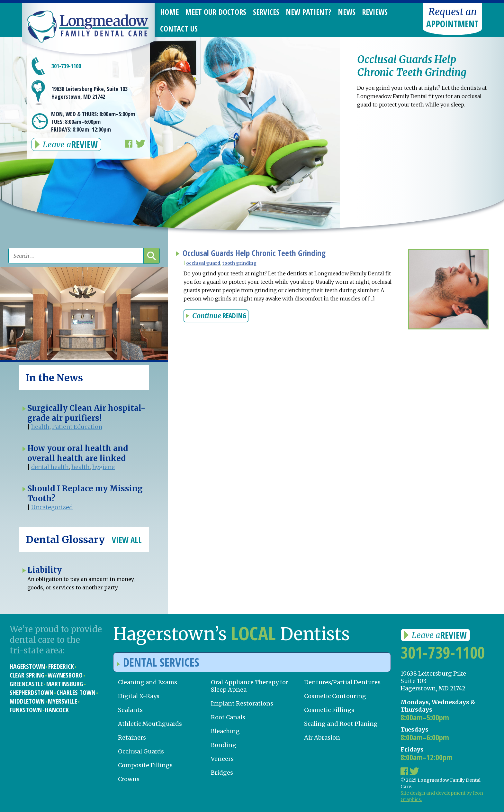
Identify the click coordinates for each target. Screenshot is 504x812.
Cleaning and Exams (148, 682)
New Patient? (309, 12)
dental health (50, 467)
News (347, 12)
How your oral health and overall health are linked (78, 453)
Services (266, 12)
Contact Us (179, 28)
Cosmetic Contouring (335, 696)
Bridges (222, 773)
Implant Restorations (242, 703)
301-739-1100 (66, 66)
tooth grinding (239, 263)
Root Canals (228, 717)
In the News (54, 378)
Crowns (129, 779)
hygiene (104, 467)
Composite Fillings (145, 765)
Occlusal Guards (141, 751)
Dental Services (158, 662)
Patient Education (77, 427)
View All (127, 540)
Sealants (130, 710)
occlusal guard (203, 263)
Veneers (222, 759)
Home (169, 12)
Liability (45, 570)
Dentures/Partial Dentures (342, 682)
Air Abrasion (322, 738)
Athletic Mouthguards (150, 724)
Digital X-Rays (139, 696)
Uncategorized (52, 507)
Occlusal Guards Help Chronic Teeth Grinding (254, 253)
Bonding (224, 745)
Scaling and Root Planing (341, 724)
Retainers (132, 738)
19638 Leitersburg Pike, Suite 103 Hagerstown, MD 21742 (90, 93)
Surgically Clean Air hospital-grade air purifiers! (86, 413)
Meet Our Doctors (216, 12)
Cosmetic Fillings (329, 710)
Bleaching (225, 731)
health (40, 427)
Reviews (375, 12)
